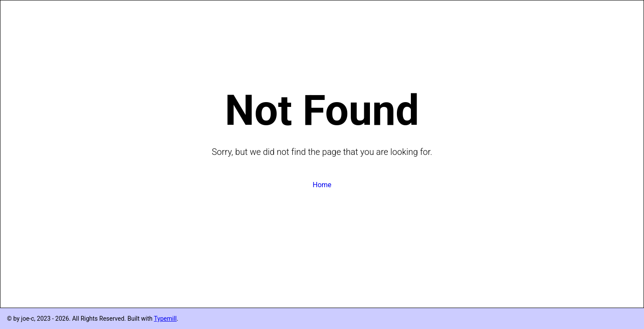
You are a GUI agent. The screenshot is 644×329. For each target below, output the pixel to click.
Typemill (165, 319)
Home (322, 185)
